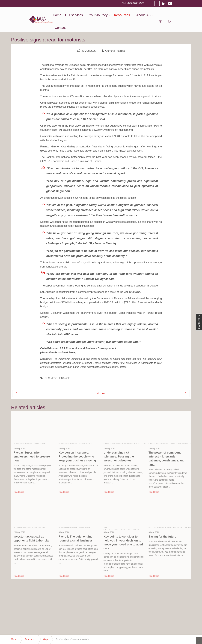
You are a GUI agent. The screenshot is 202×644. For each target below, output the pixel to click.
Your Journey (104, 15)
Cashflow (153, 431)
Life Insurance (85, 431)
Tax (43, 431)
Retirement (134, 517)
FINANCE (64, 366)
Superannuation (130, 431)
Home (63, 15)
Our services (79, 15)
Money (180, 515)
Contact (168, 15)
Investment (183, 431)
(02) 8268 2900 (153, 3)
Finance (37, 431)
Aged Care (106, 516)
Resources (128, 15)
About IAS (149, 15)
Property (189, 515)
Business (18, 431)
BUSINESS (51, 366)
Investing (116, 431)
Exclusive (28, 431)
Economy (18, 515)
